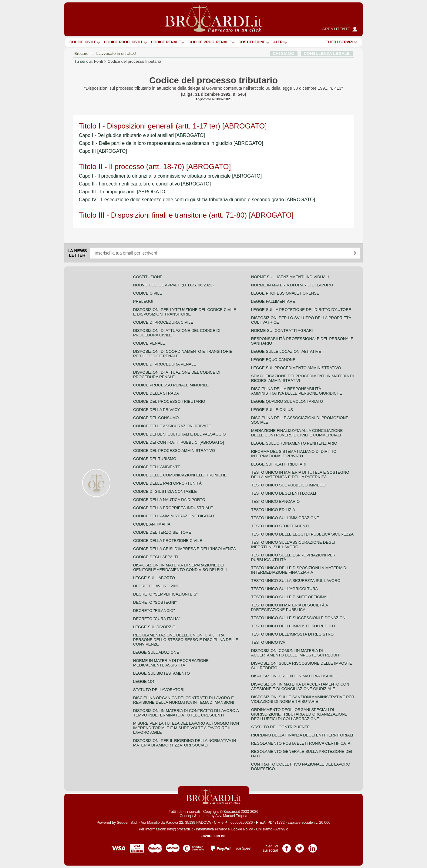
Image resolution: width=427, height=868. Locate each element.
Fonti (99, 61)
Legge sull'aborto (154, 578)
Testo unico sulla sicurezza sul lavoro (296, 581)
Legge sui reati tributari (279, 464)
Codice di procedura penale (165, 364)
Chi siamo (264, 829)
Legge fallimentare (273, 301)
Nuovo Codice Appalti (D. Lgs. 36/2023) (173, 285)
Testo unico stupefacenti (280, 526)
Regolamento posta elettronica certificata (301, 743)
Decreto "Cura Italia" (157, 619)
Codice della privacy (156, 410)
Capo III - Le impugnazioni (123, 192)
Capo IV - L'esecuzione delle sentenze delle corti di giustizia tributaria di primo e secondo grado (197, 200)
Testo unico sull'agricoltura (284, 589)
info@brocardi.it (180, 829)
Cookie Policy (242, 829)
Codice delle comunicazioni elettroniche (180, 475)
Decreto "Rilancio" (154, 611)
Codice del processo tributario (134, 61)
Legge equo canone (273, 360)
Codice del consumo (156, 418)
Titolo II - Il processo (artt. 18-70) (155, 167)
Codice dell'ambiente (157, 467)
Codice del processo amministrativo (174, 451)
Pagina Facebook (287, 846)
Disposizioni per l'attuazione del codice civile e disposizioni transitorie (185, 312)
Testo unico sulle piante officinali (290, 597)
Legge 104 (144, 681)
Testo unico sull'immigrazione (285, 518)
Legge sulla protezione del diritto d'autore (301, 310)
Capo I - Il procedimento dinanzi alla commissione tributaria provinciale (170, 176)
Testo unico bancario (275, 501)
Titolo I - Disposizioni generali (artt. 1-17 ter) (173, 126)
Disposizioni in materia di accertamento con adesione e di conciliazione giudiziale (300, 686)
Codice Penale (166, 42)
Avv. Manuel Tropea (231, 816)
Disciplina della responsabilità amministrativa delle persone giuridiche (297, 391)
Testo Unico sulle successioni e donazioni (299, 618)
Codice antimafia (152, 524)
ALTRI (278, 42)
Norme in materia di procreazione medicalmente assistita (171, 663)
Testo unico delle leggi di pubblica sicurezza (302, 534)
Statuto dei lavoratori (159, 690)
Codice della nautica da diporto (169, 500)
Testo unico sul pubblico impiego (288, 485)
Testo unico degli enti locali (284, 493)
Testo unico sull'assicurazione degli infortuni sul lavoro (293, 545)
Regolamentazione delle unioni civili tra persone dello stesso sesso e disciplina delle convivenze (186, 640)
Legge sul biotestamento (161, 673)
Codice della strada (156, 393)
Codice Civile (83, 42)
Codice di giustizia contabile (165, 491)
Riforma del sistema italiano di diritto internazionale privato (294, 454)
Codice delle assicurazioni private (172, 426)
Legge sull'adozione (156, 652)
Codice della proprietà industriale (173, 508)
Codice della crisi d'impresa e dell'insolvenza (185, 549)
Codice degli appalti (156, 557)
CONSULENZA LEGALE (327, 53)
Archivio (282, 829)
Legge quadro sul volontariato (287, 401)
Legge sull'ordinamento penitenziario (294, 443)
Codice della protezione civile (168, 541)
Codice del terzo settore (162, 532)
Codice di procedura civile (163, 322)
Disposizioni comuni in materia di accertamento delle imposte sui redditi (296, 653)
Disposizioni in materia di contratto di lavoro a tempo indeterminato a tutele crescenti (186, 713)
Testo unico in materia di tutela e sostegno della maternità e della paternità (300, 475)
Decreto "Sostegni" (155, 602)
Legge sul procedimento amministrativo (296, 368)
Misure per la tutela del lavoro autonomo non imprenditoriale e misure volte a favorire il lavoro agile (186, 728)
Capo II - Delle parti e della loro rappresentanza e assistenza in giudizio (171, 143)
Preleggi (143, 301)
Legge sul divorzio (154, 627)
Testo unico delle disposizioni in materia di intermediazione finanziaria (299, 570)
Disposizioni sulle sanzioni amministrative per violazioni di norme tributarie (303, 699)
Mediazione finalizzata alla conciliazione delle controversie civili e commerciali (297, 433)
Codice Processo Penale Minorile (171, 385)
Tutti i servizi (340, 42)
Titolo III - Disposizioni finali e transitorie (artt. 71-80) (186, 215)
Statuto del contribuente (280, 727)
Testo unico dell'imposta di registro (292, 634)
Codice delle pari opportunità (167, 483)
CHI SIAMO (284, 53)
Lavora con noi (213, 836)
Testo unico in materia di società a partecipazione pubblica (289, 607)
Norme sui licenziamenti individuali (290, 277)
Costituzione (252, 42)
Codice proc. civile (124, 42)
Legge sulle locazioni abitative (286, 351)
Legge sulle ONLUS (272, 410)
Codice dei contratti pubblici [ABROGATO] (178, 442)
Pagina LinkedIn (313, 846)
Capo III (103, 151)
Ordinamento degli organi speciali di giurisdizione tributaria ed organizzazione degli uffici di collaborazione (299, 714)
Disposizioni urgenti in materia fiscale (294, 676)
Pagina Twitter (300, 846)
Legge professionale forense (285, 293)
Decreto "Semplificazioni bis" (165, 594)
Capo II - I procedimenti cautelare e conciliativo (145, 184)
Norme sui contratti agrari (282, 331)
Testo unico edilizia (273, 510)
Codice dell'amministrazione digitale (174, 516)
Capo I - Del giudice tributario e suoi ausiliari (142, 135)
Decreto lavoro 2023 (156, 586)
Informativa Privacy (211, 829)
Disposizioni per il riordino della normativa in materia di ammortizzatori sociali (185, 743)
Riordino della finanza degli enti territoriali (302, 735)
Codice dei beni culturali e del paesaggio (179, 434)
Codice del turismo (155, 459)
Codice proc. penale (210, 42)
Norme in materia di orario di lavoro (292, 285)
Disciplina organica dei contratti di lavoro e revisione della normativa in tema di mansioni (184, 700)
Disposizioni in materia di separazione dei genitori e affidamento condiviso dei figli (180, 567)
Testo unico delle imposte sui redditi (293, 626)
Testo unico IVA (268, 642)
